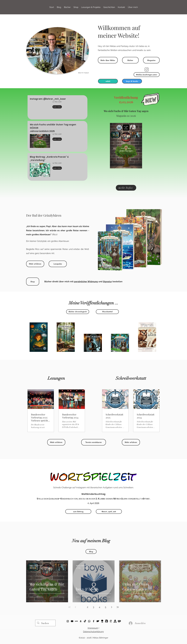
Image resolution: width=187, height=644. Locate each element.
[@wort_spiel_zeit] (109, 511)
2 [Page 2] (88, 607)
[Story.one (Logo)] (102, 621)
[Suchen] (45, 623)
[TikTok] (85, 621)
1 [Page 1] (81, 607)
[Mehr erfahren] (35, 264)
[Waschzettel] (107, 312)
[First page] (69, 607)
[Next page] (112, 607)
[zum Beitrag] (78, 511)
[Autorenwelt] (115, 621)
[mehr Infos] (57, 107)
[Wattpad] (98, 621)
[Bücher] (130, 60)
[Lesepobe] (58, 264)
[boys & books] (132, 81)
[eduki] (108, 81)
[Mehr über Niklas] (108, 60)
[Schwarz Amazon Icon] (81, 621)
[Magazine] (151, 60)
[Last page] (118, 607)
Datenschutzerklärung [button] (93, 632)
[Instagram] (147, 69)
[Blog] (91, 551)
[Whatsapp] (89, 621)
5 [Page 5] (106, 607)
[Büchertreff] (106, 621)
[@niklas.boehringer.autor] (147, 75)
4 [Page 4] (100, 607)
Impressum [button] (93, 628)
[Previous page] (75, 607)
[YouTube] (72, 621)
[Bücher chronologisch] (78, 312)
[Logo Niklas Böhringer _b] (111, 621)
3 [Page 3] (93, 607)
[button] (91, 7)
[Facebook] (94, 621)
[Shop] (33, 282)
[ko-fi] (68, 621)
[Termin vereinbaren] (94, 442)
